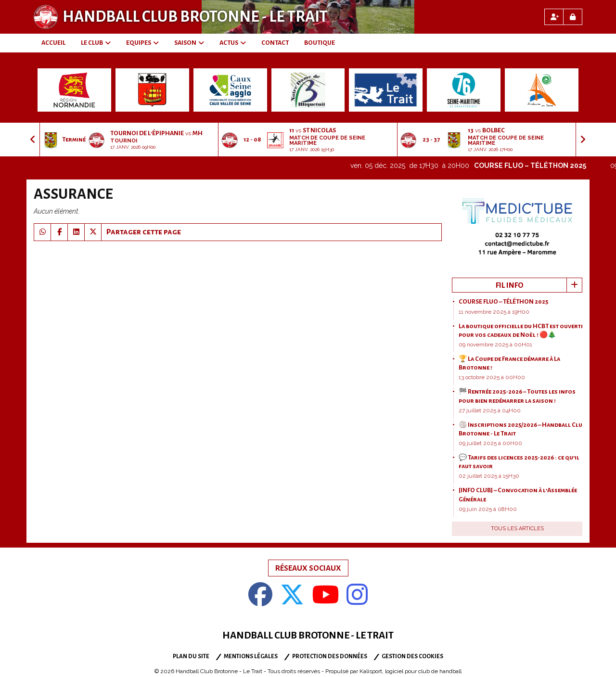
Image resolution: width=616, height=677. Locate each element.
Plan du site (191, 657)
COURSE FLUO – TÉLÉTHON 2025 (541, 166)
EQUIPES (142, 43)
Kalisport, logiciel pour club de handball (411, 671)
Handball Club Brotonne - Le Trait (195, 17)
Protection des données (330, 657)
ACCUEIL (53, 43)
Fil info (510, 285)
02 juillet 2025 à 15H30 (489, 476)
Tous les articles (517, 529)
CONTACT (275, 43)
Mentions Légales (251, 657)
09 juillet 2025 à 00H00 (490, 443)
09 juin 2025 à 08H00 (488, 509)
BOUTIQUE (320, 43)
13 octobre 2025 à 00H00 (492, 377)
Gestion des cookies (412, 657)
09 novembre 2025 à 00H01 (495, 345)
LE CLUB (96, 43)
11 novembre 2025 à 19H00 (494, 312)
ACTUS (233, 43)
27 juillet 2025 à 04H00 (490, 410)
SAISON (189, 43)
